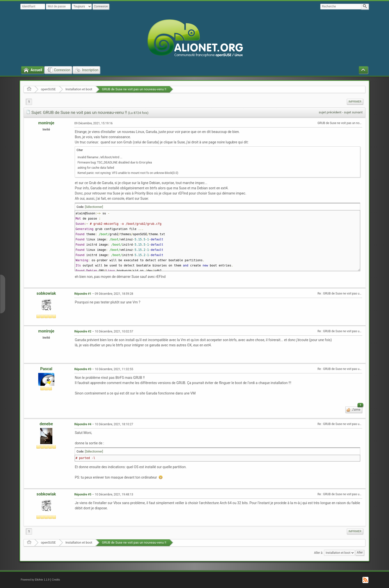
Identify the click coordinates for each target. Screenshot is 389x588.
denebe (46, 424)
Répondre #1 (83, 294)
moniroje (46, 123)
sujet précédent (330, 112)
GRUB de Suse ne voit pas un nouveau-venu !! (134, 89)
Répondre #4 (83, 424)
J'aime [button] (357, 409)
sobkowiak (46, 293)
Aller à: (319, 553)
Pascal (46, 369)
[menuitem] (355, 102)
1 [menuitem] (29, 102)
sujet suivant (353, 112)
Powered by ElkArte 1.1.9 (35, 580)
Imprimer (355, 102)
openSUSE (48, 89)
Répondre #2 (83, 331)
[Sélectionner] (94, 207)
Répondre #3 (83, 369)
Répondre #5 (83, 494)
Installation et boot (79, 89)
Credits (56, 580)
